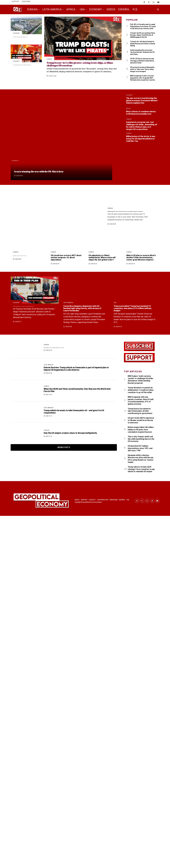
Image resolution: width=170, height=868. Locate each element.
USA (82, 9)
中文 (135, 9)
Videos (111, 9)
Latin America (52, 9)
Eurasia (32, 9)
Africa (71, 9)
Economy (96, 9)
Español (124, 9)
